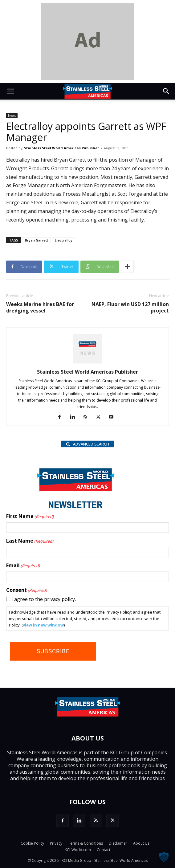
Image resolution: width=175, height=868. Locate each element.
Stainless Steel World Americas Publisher (61, 148)
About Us (141, 843)
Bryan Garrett (37, 240)
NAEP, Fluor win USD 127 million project (130, 308)
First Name (30, 516)
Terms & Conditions (85, 843)
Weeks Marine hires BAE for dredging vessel (40, 308)
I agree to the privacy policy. (44, 599)
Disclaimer (118, 843)
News (12, 116)
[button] (10, 91)
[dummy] (87, 41)
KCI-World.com (78, 850)
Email (23, 566)
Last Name (30, 541)
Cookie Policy (32, 843)
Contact (104, 850)
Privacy (56, 843)
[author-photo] (87, 363)
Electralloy (64, 240)
